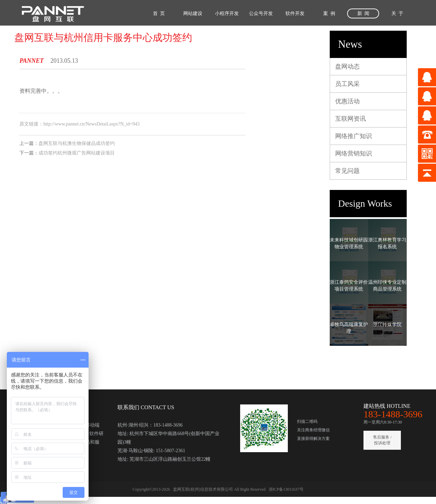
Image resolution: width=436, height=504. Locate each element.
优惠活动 (347, 101)
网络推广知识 (354, 136)
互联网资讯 (351, 119)
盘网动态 (347, 66)
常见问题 (347, 171)
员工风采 (347, 84)
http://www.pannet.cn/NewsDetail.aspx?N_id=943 (91, 124)
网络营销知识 (354, 153)
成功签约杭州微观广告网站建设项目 (77, 153)
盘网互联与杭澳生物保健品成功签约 (77, 143)
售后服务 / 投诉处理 (382, 440)
